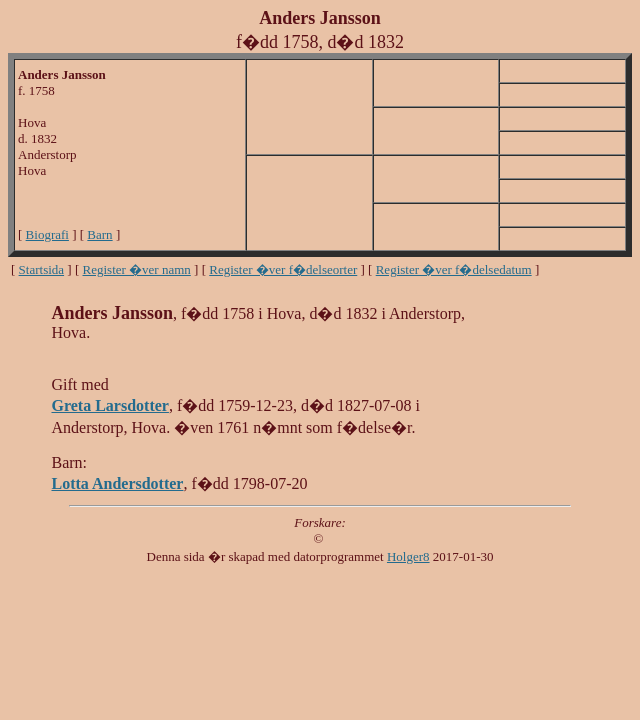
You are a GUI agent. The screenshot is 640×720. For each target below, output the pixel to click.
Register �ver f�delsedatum (454, 269)
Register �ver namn (137, 269)
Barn (99, 234)
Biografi (47, 234)
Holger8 (408, 556)
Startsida (42, 269)
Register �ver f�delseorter (283, 269)
